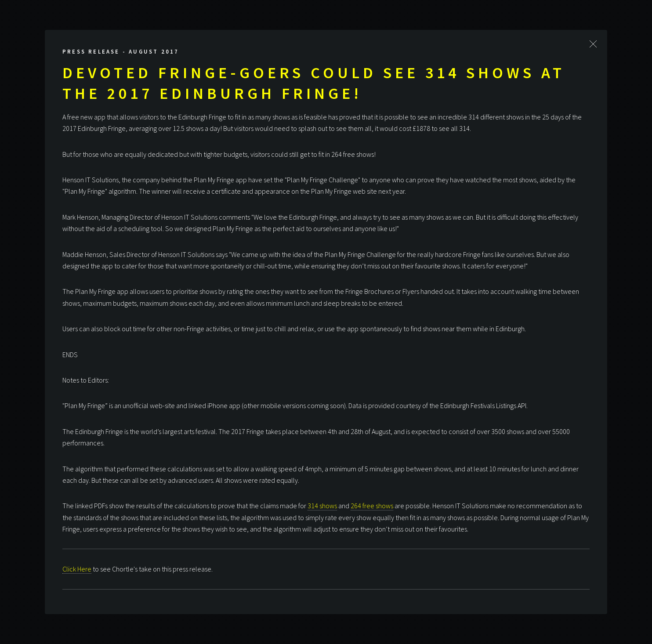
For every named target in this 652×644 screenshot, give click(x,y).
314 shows (322, 506)
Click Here (77, 569)
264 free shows (372, 506)
